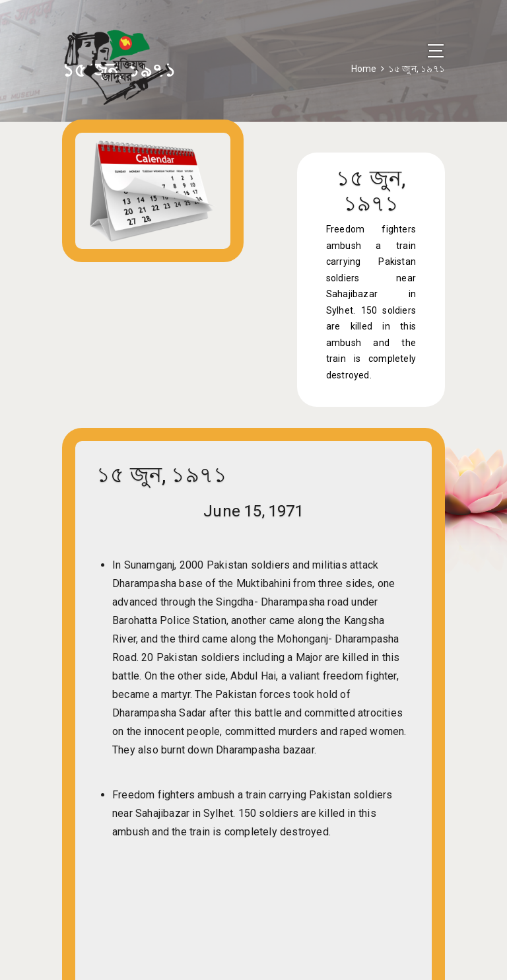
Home (364, 69)
